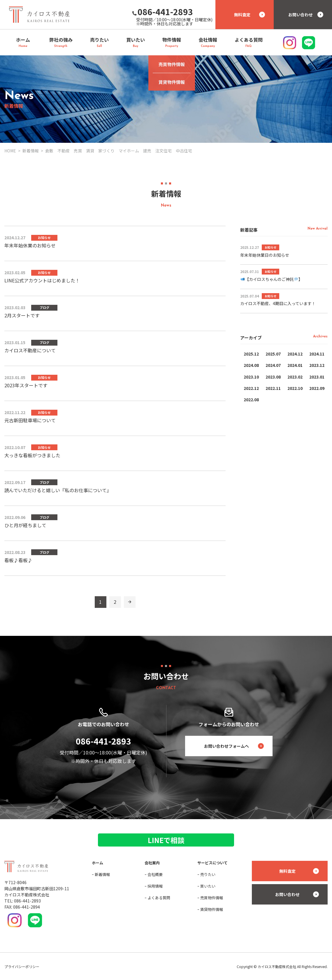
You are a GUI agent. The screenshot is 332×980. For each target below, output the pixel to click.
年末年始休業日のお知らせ (265, 255)
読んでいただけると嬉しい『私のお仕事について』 (58, 490)
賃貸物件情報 (212, 909)
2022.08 (251, 400)
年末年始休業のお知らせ (30, 245)
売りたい (208, 874)
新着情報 (102, 874)
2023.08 (273, 377)
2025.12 (251, 354)
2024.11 (317, 354)
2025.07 (273, 354)
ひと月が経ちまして (25, 525)
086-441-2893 (103, 741)
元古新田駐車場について (30, 420)
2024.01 (295, 365)
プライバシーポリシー (22, 966)
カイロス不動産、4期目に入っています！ (278, 303)
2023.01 (317, 377)
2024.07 (273, 365)
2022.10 (295, 388)
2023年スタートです (26, 385)
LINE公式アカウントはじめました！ (42, 280)
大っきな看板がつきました (32, 455)
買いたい (208, 886)
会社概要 (155, 874)
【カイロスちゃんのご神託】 (272, 279)
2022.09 (317, 388)
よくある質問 (159, 898)
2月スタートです (22, 315)
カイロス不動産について (30, 350)
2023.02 (295, 377)
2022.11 (273, 388)
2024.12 (295, 354)
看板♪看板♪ (18, 560)
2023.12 (317, 365)
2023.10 (251, 377)
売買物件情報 (212, 898)
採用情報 (155, 886)
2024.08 (251, 365)
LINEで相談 (166, 840)
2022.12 (251, 388)
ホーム (98, 863)
